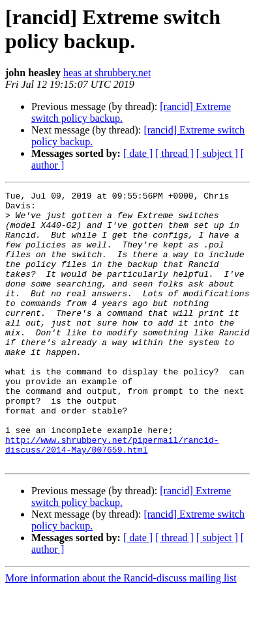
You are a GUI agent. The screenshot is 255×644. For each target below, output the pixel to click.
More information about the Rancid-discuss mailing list (121, 633)
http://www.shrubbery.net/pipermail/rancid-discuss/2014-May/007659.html (112, 496)
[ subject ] (217, 153)
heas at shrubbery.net (107, 73)
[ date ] (138, 153)
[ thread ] (174, 153)
